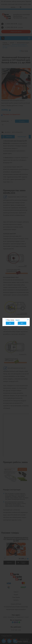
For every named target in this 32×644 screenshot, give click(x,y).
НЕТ (22, 323)
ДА (10, 323)
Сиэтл (18, 320)
